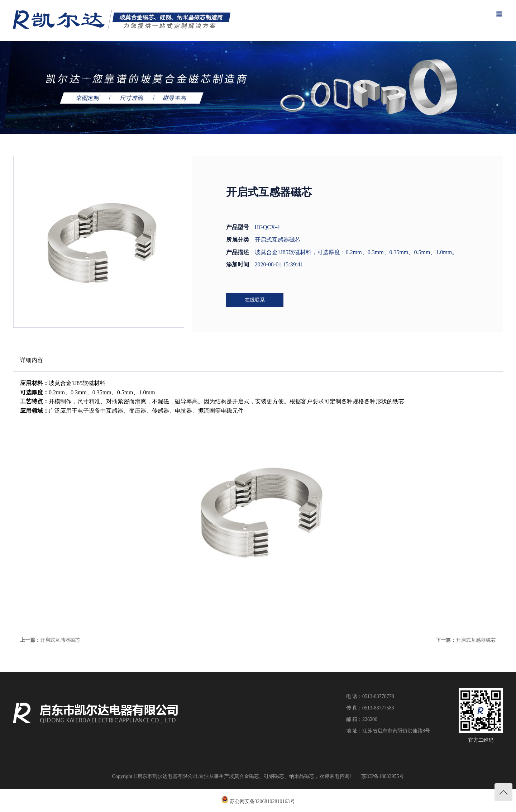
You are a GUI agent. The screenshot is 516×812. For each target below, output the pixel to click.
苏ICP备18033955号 (383, 776)
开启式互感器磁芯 (60, 640)
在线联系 (255, 300)
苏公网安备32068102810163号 (262, 801)
